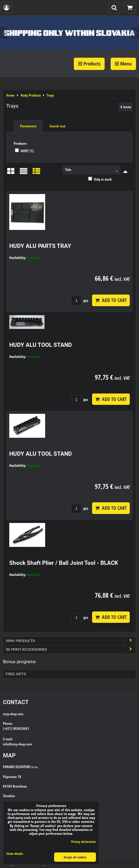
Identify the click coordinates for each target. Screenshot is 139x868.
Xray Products (71, 641)
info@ (7, 744)
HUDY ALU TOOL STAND (41, 345)
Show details (15, 854)
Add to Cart (111, 300)
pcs (80, 300)
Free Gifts (16, 674)
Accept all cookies (75, 857)
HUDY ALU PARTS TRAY (40, 246)
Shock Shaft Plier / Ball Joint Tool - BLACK (64, 563)
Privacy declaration (84, 842)
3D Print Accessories (71, 650)
